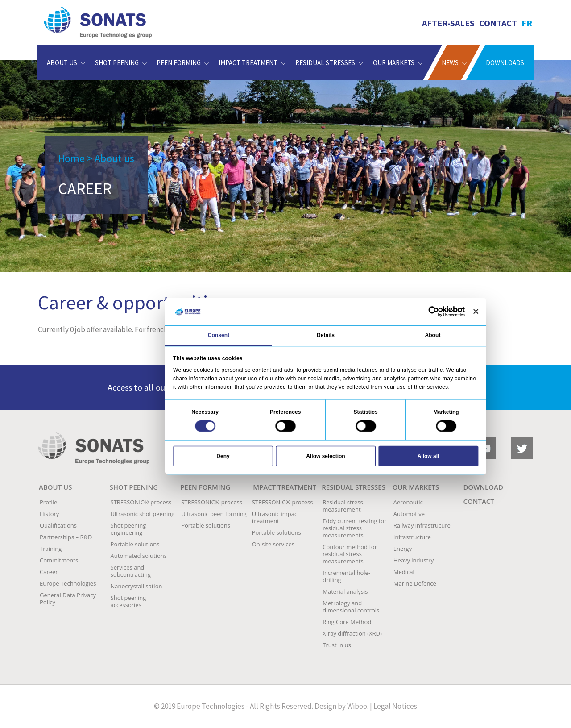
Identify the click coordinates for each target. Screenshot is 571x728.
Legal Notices (395, 706)
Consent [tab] (219, 335)
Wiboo (357, 706)
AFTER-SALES (448, 23)
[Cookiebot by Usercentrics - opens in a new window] (434, 312)
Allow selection (325, 456)
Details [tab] (326, 335)
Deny (223, 456)
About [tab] (432, 335)
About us (114, 158)
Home (71, 158)
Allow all (428, 456)
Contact (498, 23)
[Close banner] (476, 311)
